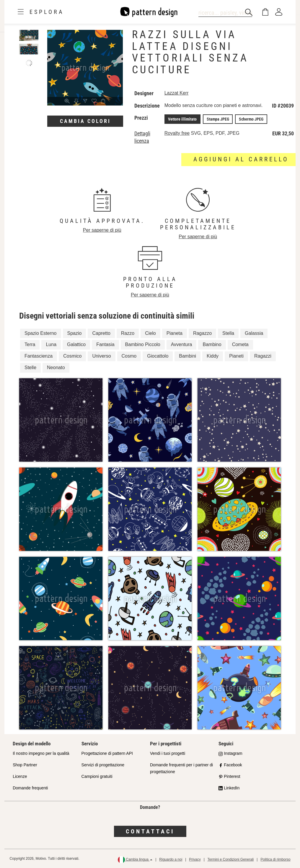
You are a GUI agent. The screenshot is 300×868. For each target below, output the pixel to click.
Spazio (75, 333)
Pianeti (236, 356)
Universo (101, 356)
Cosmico (72, 356)
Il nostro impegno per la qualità (41, 753)
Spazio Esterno (41, 333)
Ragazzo (202, 333)
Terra (30, 344)
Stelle (30, 368)
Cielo (150, 333)
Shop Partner (25, 765)
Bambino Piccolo (143, 344)
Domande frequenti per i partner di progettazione (181, 768)
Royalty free (177, 133)
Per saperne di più (102, 230)
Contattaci (150, 831)
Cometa (240, 344)
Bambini (187, 356)
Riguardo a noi (171, 859)
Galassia (254, 333)
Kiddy (213, 356)
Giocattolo (158, 356)
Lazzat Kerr (177, 93)
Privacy (195, 859)
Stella (228, 333)
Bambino (212, 344)
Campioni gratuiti (97, 776)
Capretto (101, 333)
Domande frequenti (30, 788)
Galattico (76, 344)
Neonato (56, 368)
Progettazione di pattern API (107, 753)
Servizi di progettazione (103, 765)
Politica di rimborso (275, 859)
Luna (51, 344)
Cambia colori (85, 121)
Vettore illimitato (182, 119)
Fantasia (105, 344)
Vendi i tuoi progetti (168, 753)
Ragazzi (263, 356)
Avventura (182, 344)
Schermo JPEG (250, 119)
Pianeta (175, 333)
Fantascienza (39, 356)
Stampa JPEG (217, 119)
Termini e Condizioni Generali (230, 859)
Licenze (20, 776)
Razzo (128, 333)
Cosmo (129, 356)
